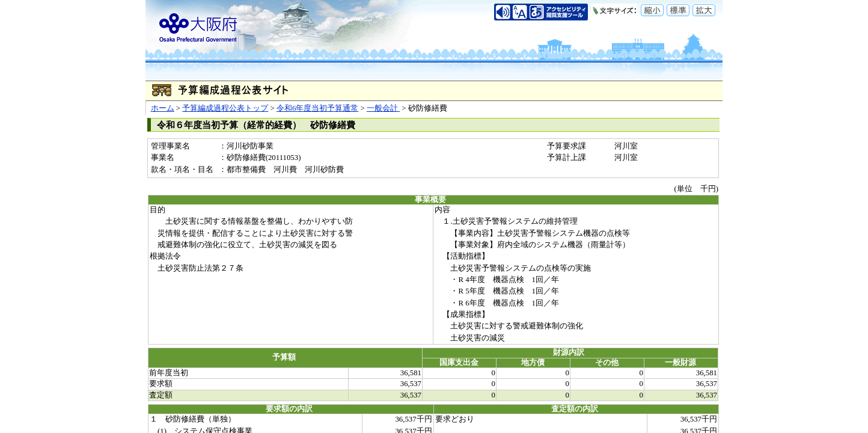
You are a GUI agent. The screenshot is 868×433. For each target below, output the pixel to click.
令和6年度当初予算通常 (317, 108)
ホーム (163, 108)
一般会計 (383, 108)
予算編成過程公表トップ (225, 108)
